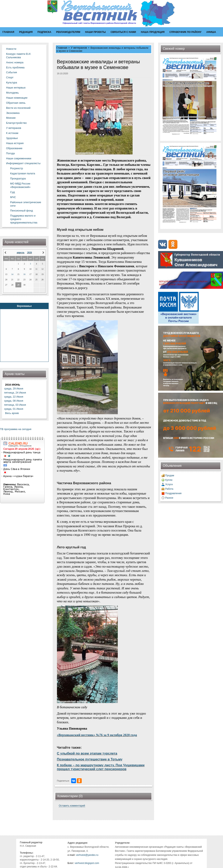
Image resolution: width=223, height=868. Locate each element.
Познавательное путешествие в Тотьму (90, 759)
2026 (29, 252)
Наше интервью (16, 88)
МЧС (13, 197)
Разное (169, 498)
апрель (21, 252)
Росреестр (17, 168)
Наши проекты (95, 32)
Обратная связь (16, 103)
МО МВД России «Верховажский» (20, 185)
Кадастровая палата (23, 173)
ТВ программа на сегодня (16, 429)
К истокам (12, 133)
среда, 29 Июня (14, 389)
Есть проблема (15, 67)
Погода (10, 153)
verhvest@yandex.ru (87, 855)
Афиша (211, 32)
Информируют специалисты (23, 163)
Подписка (44, 32)
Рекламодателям (68, 32)
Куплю (169, 480)
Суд (12, 192)
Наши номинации (17, 98)
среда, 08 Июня (14, 401)
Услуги (169, 484)
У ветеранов (14, 128)
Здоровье (12, 138)
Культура (12, 82)
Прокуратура (18, 178)
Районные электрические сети (26, 204)
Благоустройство (16, 123)
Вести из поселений (18, 108)
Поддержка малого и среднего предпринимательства (24, 219)
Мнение (11, 118)
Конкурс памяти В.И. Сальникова (19, 56)
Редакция (26, 32)
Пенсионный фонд (21, 211)
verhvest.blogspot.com (87, 863)
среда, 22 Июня (14, 397)
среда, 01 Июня (14, 409)
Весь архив (12, 413)
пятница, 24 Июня (15, 393)
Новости (11, 49)
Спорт (10, 77)
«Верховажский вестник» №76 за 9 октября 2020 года (97, 735)
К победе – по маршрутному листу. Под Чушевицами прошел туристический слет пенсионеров (101, 767)
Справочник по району (185, 32)
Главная (8, 32)
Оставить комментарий (72, 806)
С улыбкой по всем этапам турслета (87, 753)
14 (12, 274)
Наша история (15, 143)
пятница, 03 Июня (15, 405)
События (12, 72)
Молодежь (12, 93)
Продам (170, 476)
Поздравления (173, 493)
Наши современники (19, 158)
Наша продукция (153, 32)
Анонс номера (15, 62)
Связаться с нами (123, 32)
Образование (14, 148)
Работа (169, 489)
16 (24, 274)
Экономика (13, 113)
